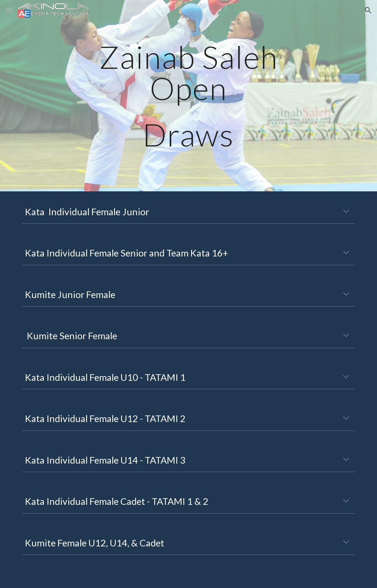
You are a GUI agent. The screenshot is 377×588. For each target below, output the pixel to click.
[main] (188, 96)
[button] (9, 10)
